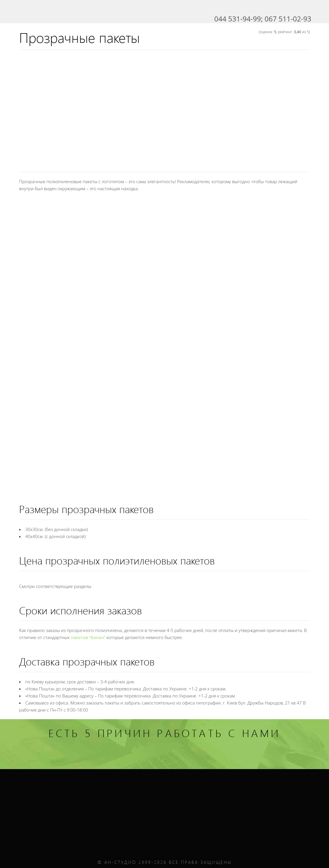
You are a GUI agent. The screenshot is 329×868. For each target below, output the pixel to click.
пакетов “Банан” (88, 637)
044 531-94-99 (237, 19)
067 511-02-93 (288, 19)
